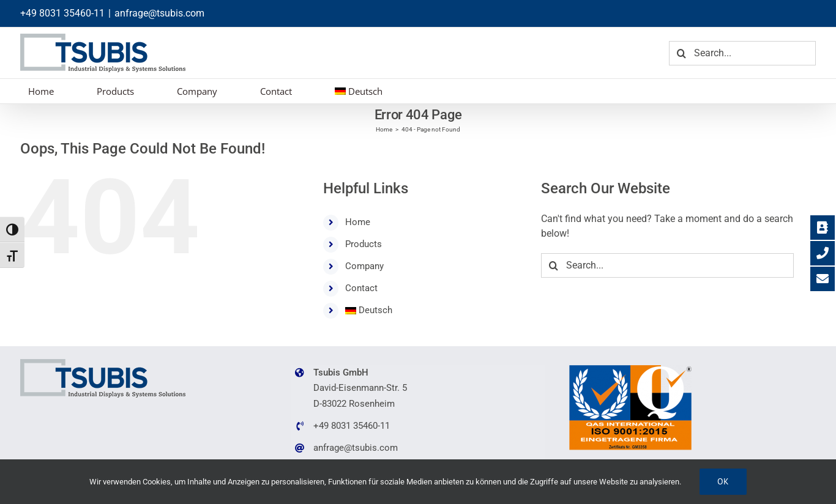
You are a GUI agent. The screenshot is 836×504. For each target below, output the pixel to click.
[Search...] (742, 53)
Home (358, 222)
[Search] (681, 53)
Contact (361, 288)
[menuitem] (359, 91)
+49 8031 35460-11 (62, 13)
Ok (723, 481)
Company (364, 266)
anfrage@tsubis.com (159, 13)
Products (364, 244)
